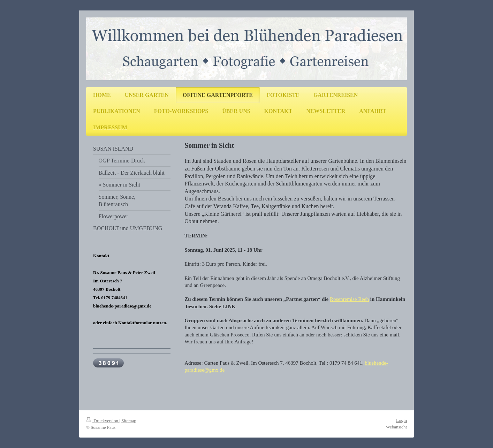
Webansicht (396, 427)
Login (401, 420)
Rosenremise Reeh (349, 299)
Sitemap (129, 421)
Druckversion (103, 421)
